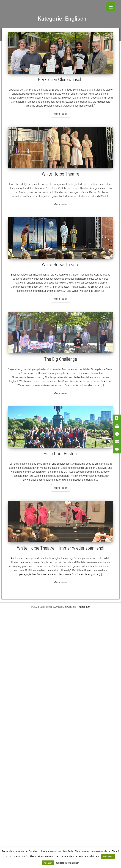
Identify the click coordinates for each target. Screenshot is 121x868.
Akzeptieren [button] (108, 856)
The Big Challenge (61, 359)
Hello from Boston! (61, 454)
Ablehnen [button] (48, 863)
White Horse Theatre (60, 174)
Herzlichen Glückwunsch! (61, 79)
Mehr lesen (61, 114)
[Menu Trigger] (111, 7)
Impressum (84, 607)
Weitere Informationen (68, 863)
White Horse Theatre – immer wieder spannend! (61, 548)
